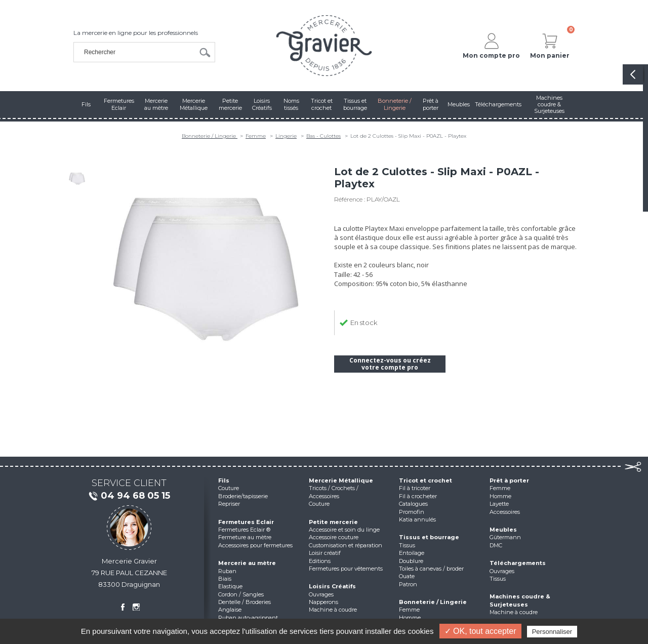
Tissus (407, 545)
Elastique (230, 586)
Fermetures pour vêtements (346, 569)
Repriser (229, 504)
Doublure (411, 561)
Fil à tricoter (415, 488)
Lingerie (286, 136)
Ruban (227, 571)
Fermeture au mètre (245, 537)
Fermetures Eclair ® (244, 530)
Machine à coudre (333, 610)
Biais (225, 579)
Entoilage (412, 553)
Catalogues (413, 504)
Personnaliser (552, 632)
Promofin (412, 512)
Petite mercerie (333, 522)
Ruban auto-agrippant (248, 618)
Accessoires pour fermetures (255, 545)
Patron (408, 584)
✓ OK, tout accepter (480, 631)
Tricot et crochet (426, 480)
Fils (224, 480)
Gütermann (505, 537)
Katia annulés (417, 519)
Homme (410, 618)
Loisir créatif (325, 553)
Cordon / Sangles (241, 594)
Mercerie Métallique (341, 480)
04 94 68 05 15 (129, 496)
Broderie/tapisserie (243, 496)
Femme (256, 136)
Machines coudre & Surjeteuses (520, 600)
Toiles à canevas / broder (431, 569)
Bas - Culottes (323, 136)
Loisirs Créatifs (332, 586)
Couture (229, 488)
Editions (320, 561)
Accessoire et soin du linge (344, 530)
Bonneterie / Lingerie (210, 136)
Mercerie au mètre (247, 563)
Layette (499, 504)
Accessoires (505, 512)
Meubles (503, 530)
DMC (496, 545)
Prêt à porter (509, 480)
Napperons (323, 602)
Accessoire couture (334, 537)
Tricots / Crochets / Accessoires (334, 492)
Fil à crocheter (418, 496)
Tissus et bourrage (429, 537)
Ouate (407, 576)
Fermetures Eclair (246, 522)
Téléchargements (518, 563)
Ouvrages (321, 594)
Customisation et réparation (346, 545)
